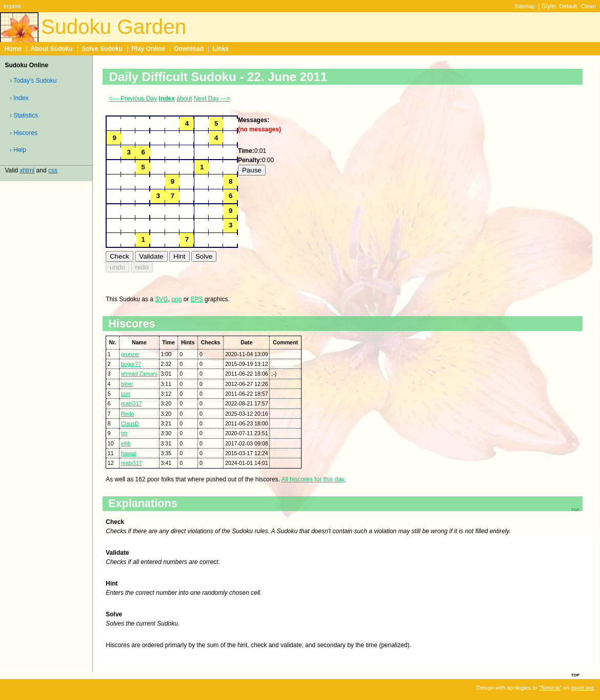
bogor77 (131, 364)
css (53, 170)
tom (126, 394)
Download (189, 49)
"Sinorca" (550, 688)
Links (221, 49)
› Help (18, 150)
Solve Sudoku (102, 49)
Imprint (12, 6)
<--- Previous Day (133, 99)
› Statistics (24, 115)
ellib (126, 443)
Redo (127, 414)
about (184, 99)
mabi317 (132, 403)
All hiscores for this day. (313, 479)
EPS (197, 299)
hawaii (129, 453)
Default (568, 6)
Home (13, 49)
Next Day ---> (212, 99)
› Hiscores (24, 133)
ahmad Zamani (139, 374)
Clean (588, 6)
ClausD (130, 423)
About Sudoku (52, 49)
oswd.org (582, 688)
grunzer (130, 354)
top (575, 674)
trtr (124, 433)
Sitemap (525, 6)
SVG (161, 299)
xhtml (27, 170)
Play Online (148, 49)
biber (127, 384)
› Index (19, 98)
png (176, 299)
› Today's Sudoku (33, 81)
